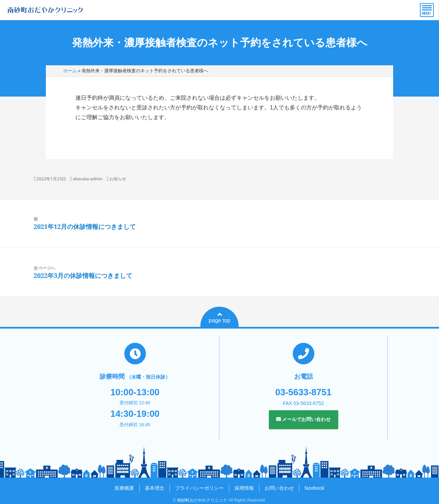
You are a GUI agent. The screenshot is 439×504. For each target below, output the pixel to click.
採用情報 (244, 488)
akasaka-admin (88, 179)
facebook (314, 488)
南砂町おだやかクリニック (202, 500)
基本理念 (155, 488)
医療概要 (124, 488)
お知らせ (118, 179)
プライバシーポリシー (199, 488)
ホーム (70, 71)
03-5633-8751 (304, 392)
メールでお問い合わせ (304, 419)
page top (219, 317)
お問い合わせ (279, 488)
